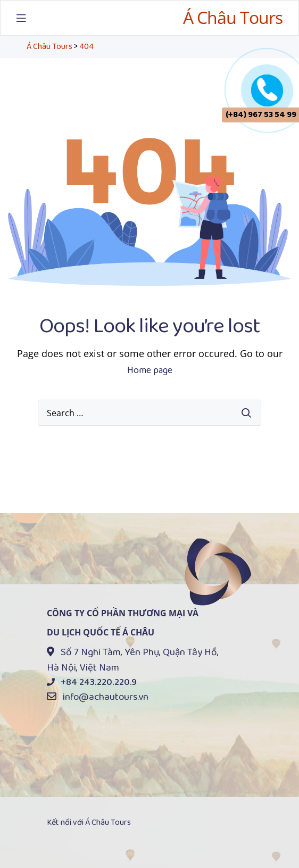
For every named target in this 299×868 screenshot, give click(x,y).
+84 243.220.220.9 (99, 682)
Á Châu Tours (233, 17)
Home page (150, 370)
